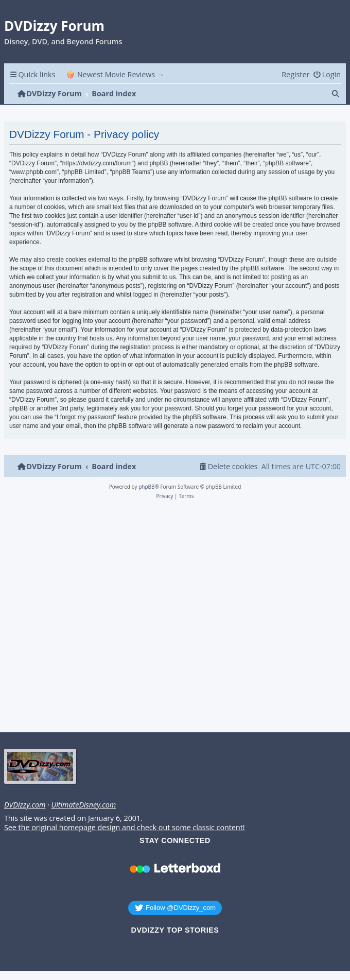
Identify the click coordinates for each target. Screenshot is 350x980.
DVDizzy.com (25, 805)
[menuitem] (327, 74)
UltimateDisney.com (83, 805)
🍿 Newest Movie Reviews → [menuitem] (115, 74)
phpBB (146, 487)
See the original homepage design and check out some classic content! (125, 828)
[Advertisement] (173, 619)
